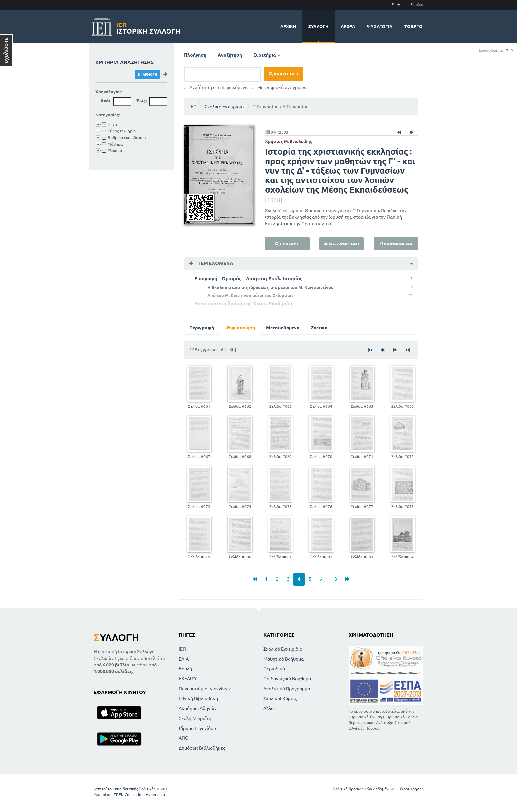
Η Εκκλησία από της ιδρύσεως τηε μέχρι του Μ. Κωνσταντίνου (271, 287)
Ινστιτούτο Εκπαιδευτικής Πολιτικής (124, 789)
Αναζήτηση (230, 55)
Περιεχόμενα (215, 263)
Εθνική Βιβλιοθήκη (198, 698)
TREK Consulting (129, 794)
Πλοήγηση (195, 55)
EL (396, 5)
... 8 (334, 579)
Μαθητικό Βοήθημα (284, 659)
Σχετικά (319, 328)
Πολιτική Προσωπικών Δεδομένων (363, 789)
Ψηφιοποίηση (240, 328)
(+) (507, 50)
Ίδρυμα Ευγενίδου (197, 728)
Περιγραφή (202, 328)
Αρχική (288, 26)
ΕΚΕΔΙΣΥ (188, 679)
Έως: (141, 101)
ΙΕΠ (193, 107)
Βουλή (185, 669)
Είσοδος (417, 5)
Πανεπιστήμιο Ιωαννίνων (205, 689)
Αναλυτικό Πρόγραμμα (287, 689)
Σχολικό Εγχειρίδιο (224, 107)
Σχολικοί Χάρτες (280, 698)
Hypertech (155, 794)
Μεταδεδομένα (283, 328)
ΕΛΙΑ (184, 659)
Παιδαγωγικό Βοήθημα (287, 679)
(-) (512, 50)
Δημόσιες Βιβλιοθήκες (202, 748)
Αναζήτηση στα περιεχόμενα (216, 87)
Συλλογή (319, 26)
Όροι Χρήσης (412, 789)
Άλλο (269, 708)
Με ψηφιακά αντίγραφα (279, 87)
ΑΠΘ (184, 738)
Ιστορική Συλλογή (149, 27)
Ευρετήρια (267, 55)
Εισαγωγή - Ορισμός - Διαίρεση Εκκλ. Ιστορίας (248, 279)
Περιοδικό (274, 669)
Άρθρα (348, 26)
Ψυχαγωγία (380, 26)
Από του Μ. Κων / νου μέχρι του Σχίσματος (251, 295)
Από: (105, 101)
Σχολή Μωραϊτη (195, 718)
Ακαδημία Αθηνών (198, 708)
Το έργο (413, 26)
